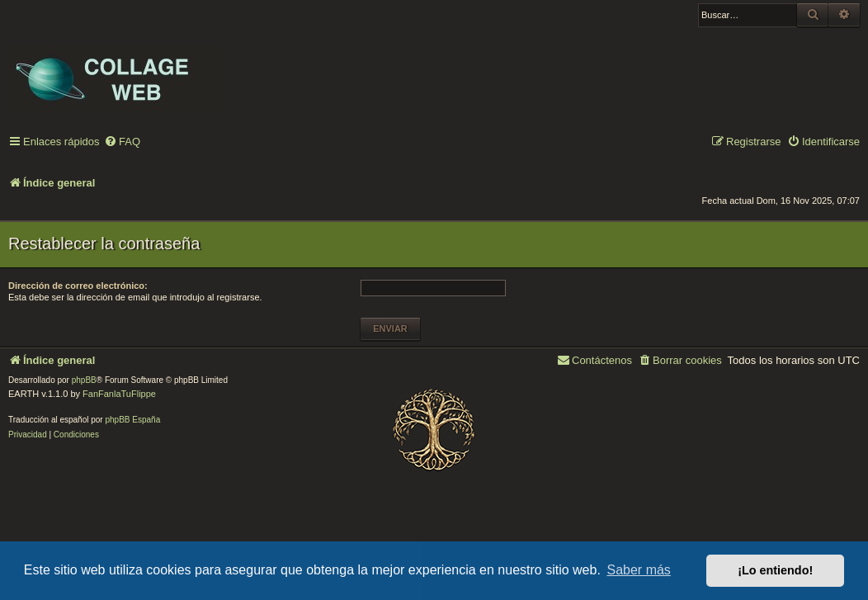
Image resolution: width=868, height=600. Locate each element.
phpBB (84, 380)
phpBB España (132, 420)
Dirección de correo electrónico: (78, 286)
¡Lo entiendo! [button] (775, 570)
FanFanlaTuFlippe (119, 394)
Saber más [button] (639, 570)
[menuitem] (122, 142)
